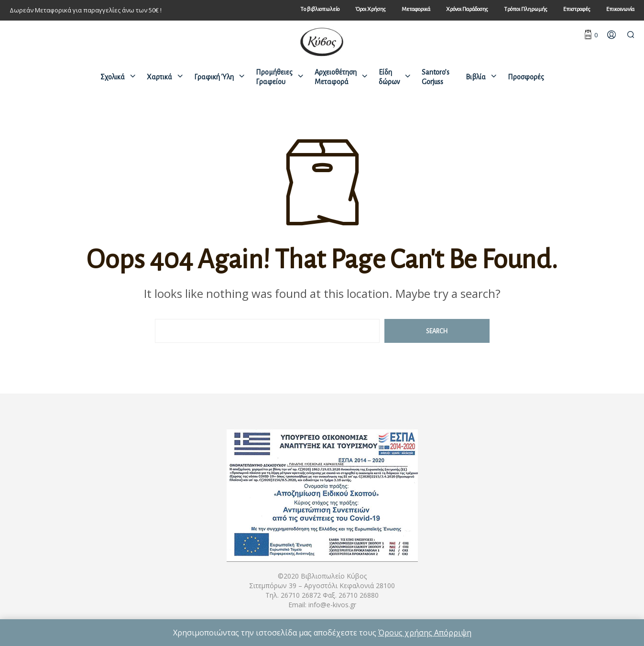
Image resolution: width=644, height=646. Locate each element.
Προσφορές (526, 77)
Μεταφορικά (416, 9)
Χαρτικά (159, 77)
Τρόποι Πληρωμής (526, 9)
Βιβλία (476, 77)
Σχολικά (113, 77)
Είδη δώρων (389, 77)
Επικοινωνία (620, 9)
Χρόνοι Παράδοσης (467, 9)
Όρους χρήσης (406, 633)
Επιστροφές (577, 9)
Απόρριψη (453, 633)
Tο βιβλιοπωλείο (320, 9)
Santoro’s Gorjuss (436, 77)
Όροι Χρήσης (371, 9)
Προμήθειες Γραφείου (274, 77)
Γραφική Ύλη (214, 77)
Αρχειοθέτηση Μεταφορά (336, 77)
